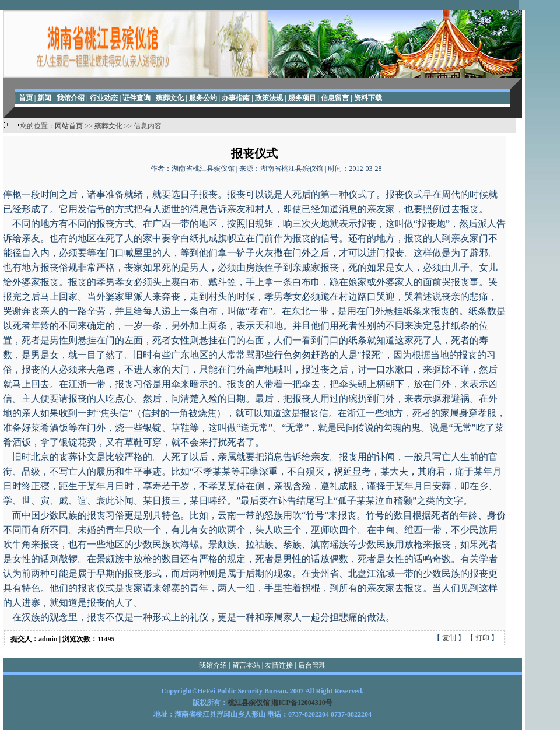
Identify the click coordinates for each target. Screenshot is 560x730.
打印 (482, 638)
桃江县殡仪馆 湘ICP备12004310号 (280, 703)
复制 (449, 638)
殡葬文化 (108, 126)
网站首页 (69, 126)
